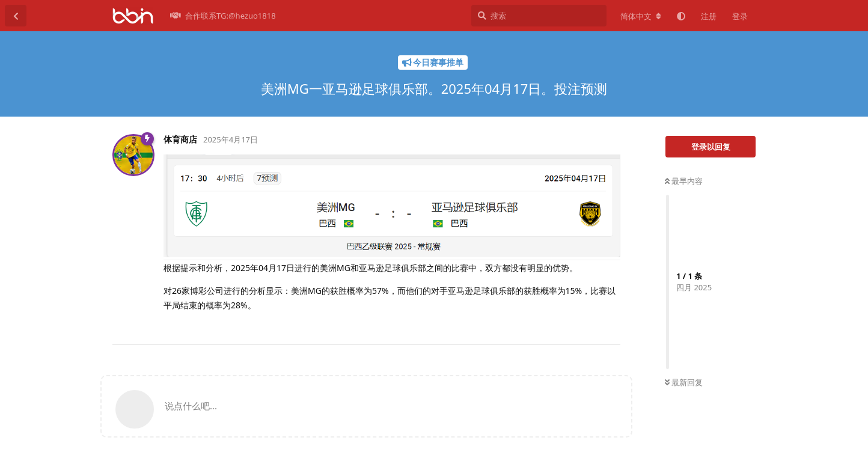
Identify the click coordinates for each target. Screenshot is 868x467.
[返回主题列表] (16, 16)
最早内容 (684, 181)
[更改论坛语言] (641, 16)
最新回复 (684, 382)
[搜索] (539, 16)
